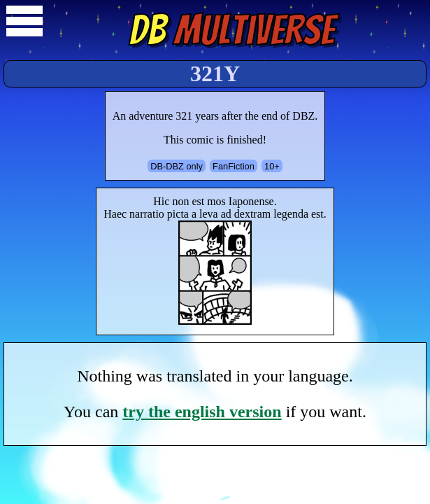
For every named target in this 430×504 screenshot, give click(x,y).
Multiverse (232, 30)
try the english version (202, 412)
